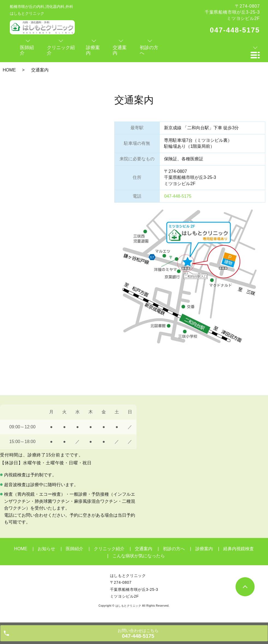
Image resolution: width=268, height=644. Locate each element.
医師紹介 (75, 549)
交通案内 (144, 549)
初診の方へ (174, 549)
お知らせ (46, 549)
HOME (9, 70)
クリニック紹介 (109, 549)
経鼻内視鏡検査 (239, 549)
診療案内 (204, 549)
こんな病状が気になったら (139, 556)
